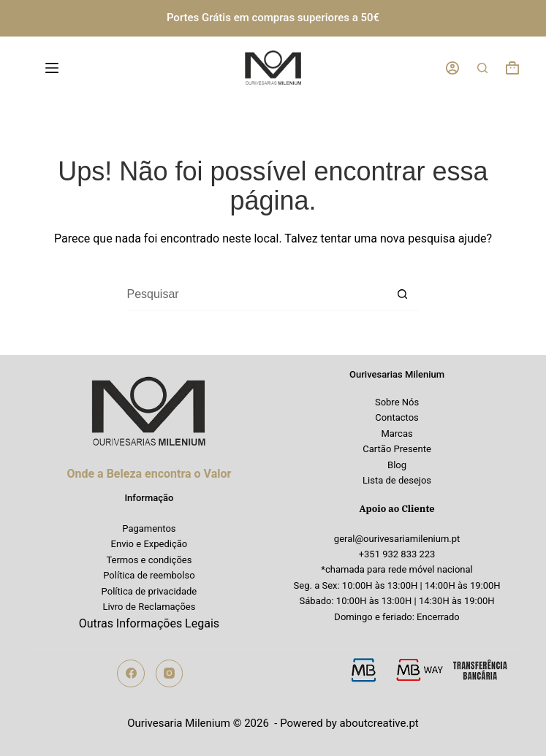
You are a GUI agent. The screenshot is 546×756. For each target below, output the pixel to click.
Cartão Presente (397, 449)
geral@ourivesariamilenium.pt (397, 539)
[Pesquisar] (482, 68)
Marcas (397, 434)
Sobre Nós (397, 402)
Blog (397, 465)
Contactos (397, 417)
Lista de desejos (397, 480)
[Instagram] (170, 673)
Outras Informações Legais (149, 623)
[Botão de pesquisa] (402, 295)
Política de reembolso (149, 575)
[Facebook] (131, 673)
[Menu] (54, 68)
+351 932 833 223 (397, 554)
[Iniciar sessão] (452, 68)
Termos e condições (149, 560)
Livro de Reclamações (149, 607)
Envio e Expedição (149, 544)
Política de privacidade (149, 591)
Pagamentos (149, 528)
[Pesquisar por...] (256, 295)
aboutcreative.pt (379, 723)
